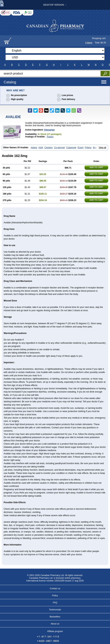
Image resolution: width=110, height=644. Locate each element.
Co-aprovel (60, 148)
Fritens (88, 148)
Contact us (55, 588)
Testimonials (55, 610)
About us (55, 624)
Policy (55, 596)
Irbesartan (49, 130)
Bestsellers (55, 617)
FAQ (55, 603)
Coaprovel (71, 148)
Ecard (80, 148)
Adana (34, 148)
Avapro (50, 137)
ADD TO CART (96, 167)
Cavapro (48, 148)
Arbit (41, 148)
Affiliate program (55, 631)
